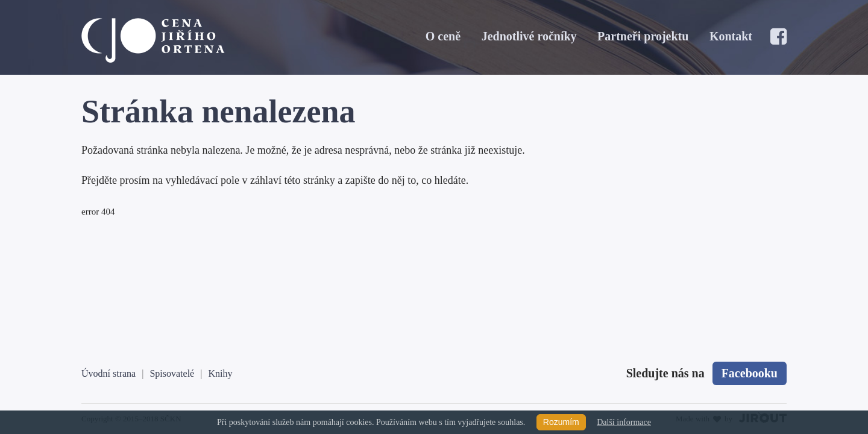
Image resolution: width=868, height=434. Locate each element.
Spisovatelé (172, 373)
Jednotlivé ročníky (529, 36)
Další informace (624, 422)
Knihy (220, 373)
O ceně (443, 36)
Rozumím (561, 422)
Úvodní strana (108, 373)
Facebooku (750, 373)
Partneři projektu (643, 36)
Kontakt (731, 36)
